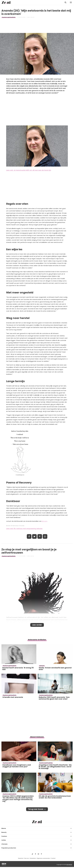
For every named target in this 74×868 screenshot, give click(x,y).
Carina (32, 556)
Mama (4, 828)
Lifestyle (4, 844)
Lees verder (37, 625)
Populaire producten (9, 848)
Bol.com (44, 521)
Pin (40, 536)
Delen (29, 536)
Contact (53, 858)
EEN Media (69, 865)
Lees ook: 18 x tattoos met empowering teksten (24, 529)
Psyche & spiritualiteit (9, 17)
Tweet (34, 536)
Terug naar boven (36, 809)
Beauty (4, 832)
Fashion (4, 836)
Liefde (4, 840)
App (45, 536)
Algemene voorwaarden (43, 858)
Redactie (21, 858)
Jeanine (32, 17)
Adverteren (33, 858)
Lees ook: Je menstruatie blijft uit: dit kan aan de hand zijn (29, 170)
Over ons (26, 858)
